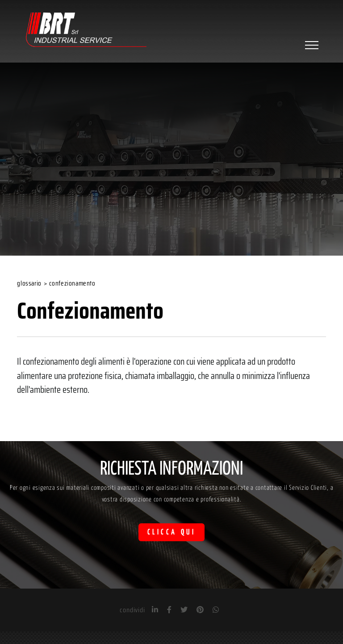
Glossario (29, 283)
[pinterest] (200, 610)
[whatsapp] (216, 610)
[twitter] (184, 610)
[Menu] (311, 45)
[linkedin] (155, 610)
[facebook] (169, 610)
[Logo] (86, 31)
